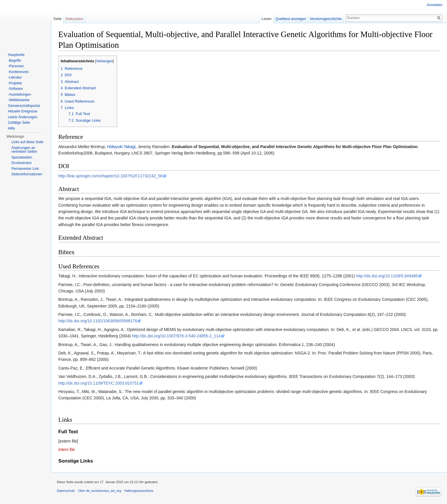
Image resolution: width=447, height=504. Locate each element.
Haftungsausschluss (139, 491)
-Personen (16, 66)
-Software (15, 89)
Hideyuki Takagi (121, 147)
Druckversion (21, 163)
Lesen (266, 19)
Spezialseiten (22, 157)
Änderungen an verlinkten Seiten (24, 150)
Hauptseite (16, 55)
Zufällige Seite (19, 123)
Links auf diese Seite (27, 142)
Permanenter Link (25, 169)
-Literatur (15, 77)
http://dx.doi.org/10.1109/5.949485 (387, 276)
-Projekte (15, 83)
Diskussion (74, 19)
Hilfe (11, 128)
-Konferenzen (18, 72)
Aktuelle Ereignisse (23, 111)
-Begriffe (14, 61)
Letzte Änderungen (22, 117)
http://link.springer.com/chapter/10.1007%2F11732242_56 (111, 176)
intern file (67, 450)
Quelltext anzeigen (291, 19)
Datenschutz (66, 491)
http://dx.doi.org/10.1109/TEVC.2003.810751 (99, 383)
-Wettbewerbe (19, 100)
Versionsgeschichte (326, 19)
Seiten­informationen (27, 174)
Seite (57, 19)
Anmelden (435, 5)
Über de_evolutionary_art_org (99, 491)
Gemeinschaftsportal (24, 106)
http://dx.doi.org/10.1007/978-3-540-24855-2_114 (176, 336)
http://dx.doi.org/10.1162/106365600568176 (98, 321)
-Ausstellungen (19, 94)
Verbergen (104, 61)
